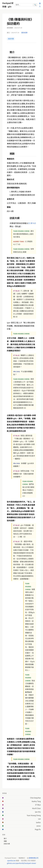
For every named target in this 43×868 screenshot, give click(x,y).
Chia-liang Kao (35, 798)
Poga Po (38, 829)
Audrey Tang (36, 801)
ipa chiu (38, 812)
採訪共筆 (11, 39)
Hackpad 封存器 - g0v (8, 5)
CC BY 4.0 (32, 223)
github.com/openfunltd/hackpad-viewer (21, 863)
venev (39, 826)
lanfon (38, 822)
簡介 (5, 839)
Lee (39, 819)
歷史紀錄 (24, 33)
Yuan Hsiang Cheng (34, 815)
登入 (40, 5)
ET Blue (38, 805)
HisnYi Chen (36, 808)
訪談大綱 (7, 844)
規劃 (5, 841)
